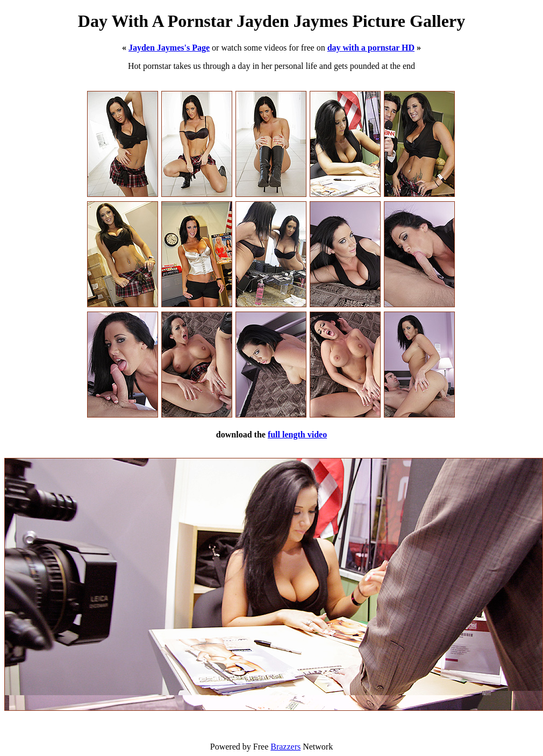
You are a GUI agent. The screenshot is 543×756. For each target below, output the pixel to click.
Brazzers (285, 747)
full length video (297, 434)
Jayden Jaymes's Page (169, 48)
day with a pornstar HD (371, 48)
